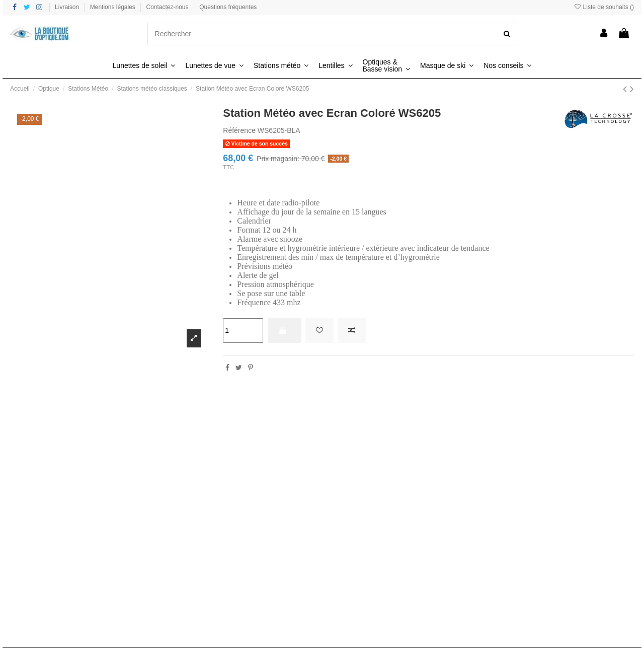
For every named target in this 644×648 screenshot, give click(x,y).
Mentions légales (113, 7)
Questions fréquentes (228, 7)
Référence (239, 130)
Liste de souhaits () (604, 7)
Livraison (68, 7)
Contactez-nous (168, 7)
